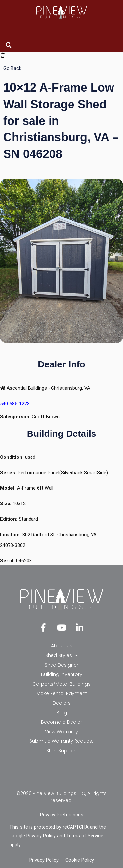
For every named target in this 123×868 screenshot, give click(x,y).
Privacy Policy (41, 836)
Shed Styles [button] (62, 656)
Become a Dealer (61, 722)
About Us (62, 646)
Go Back (12, 68)
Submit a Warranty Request (61, 741)
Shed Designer (61, 665)
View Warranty (61, 732)
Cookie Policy (80, 860)
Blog (62, 713)
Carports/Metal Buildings (61, 684)
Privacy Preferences (62, 815)
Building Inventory (62, 674)
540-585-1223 (15, 404)
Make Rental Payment (62, 693)
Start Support (62, 751)
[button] (8, 45)
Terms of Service (85, 836)
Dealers (62, 703)
